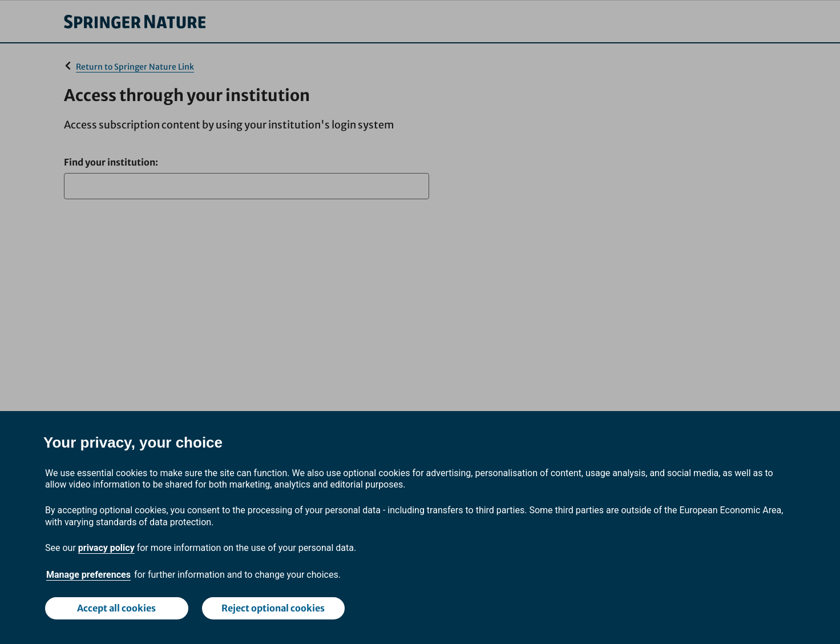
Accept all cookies (116, 608)
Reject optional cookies (273, 608)
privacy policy (106, 548)
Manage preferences (88, 575)
